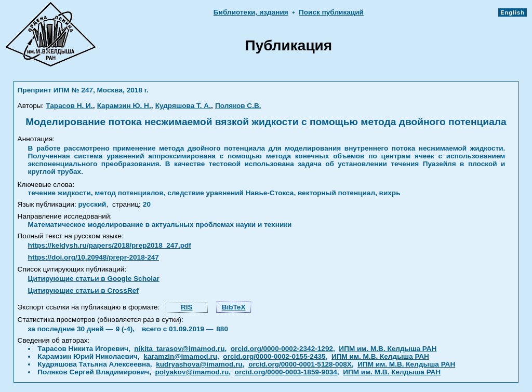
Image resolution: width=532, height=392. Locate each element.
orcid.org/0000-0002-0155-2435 (274, 356)
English (513, 12)
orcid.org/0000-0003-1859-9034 (286, 372)
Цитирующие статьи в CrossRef (83, 290)
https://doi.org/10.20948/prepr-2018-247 (94, 257)
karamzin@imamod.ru (180, 356)
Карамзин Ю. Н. (124, 106)
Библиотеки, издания (251, 12)
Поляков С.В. (238, 106)
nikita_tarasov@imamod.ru (179, 349)
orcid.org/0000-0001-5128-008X (300, 364)
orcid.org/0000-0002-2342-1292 (282, 349)
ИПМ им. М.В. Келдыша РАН (388, 349)
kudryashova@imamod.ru (199, 364)
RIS (187, 307)
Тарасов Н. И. (69, 106)
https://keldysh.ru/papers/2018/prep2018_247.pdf (110, 245)
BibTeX (234, 307)
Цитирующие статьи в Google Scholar (94, 279)
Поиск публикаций (331, 12)
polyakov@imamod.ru (192, 372)
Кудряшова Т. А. (183, 106)
